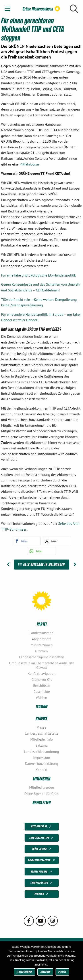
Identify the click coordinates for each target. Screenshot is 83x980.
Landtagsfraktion (42, 838)
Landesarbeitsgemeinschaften (42, 657)
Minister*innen (42, 645)
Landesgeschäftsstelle (42, 733)
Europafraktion (42, 883)
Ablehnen (45, 972)
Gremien (41, 651)
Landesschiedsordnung (41, 752)
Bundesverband (42, 872)
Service (41, 718)
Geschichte (42, 691)
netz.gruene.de (42, 827)
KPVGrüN (42, 894)
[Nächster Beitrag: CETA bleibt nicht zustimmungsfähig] (75, 565)
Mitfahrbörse (29, 164)
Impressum (42, 758)
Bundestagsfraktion (42, 861)
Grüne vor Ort (42, 679)
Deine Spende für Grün (41, 794)
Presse (41, 727)
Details (62, 972)
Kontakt (41, 770)
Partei (42, 624)
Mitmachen (42, 779)
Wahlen (41, 697)
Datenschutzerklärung (42, 764)
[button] (27, 541)
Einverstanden (24, 972)
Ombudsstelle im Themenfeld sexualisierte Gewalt (42, 665)
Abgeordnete (42, 639)
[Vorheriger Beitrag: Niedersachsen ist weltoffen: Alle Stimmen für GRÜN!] (8, 565)
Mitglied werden (42, 787)
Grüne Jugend (42, 849)
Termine (41, 706)
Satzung (42, 745)
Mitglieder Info (42, 739)
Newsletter (42, 802)
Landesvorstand (41, 633)
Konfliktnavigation (42, 673)
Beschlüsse (42, 685)
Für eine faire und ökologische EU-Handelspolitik (39, 275)
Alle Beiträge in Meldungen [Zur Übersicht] (42, 565)
